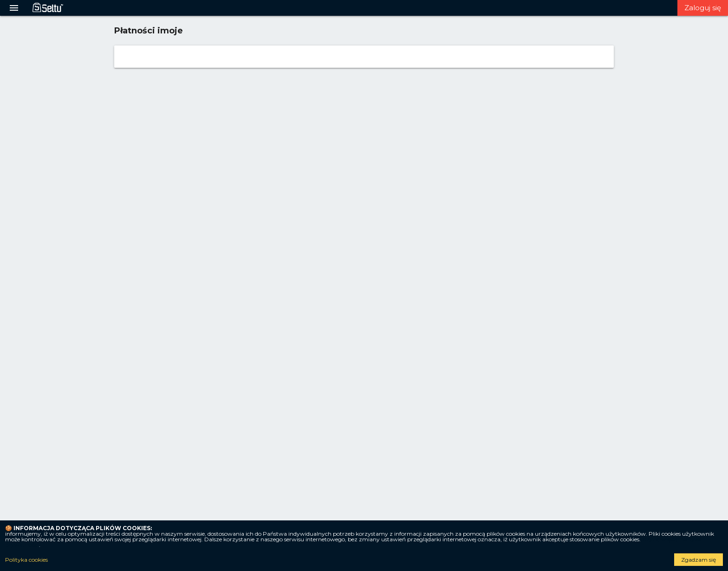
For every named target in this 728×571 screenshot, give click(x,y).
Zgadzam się (699, 560)
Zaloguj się (703, 8)
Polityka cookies (26, 560)
